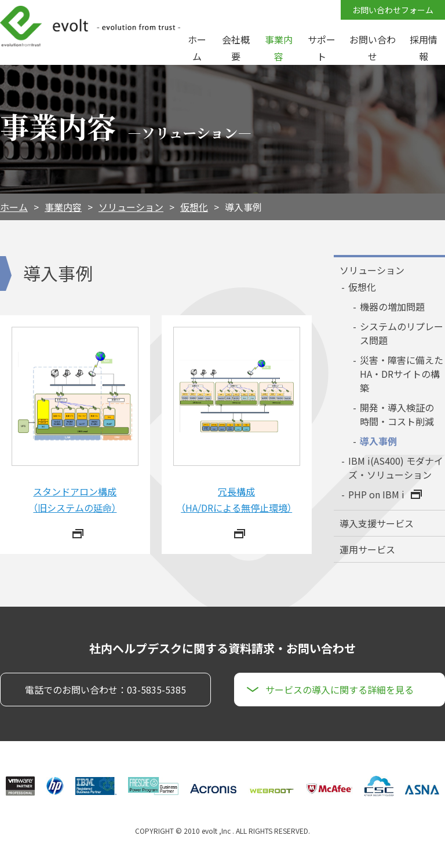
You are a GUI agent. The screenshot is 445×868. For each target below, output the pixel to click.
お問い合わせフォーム (393, 10)
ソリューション (131, 207)
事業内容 (63, 207)
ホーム (14, 207)
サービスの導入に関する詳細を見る (340, 690)
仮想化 (194, 207)
